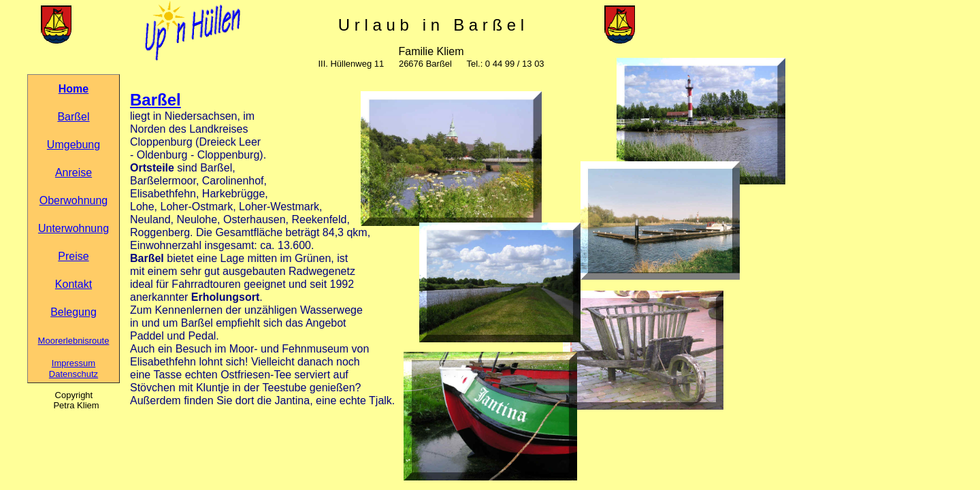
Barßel (73, 117)
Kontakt (73, 284)
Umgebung (73, 145)
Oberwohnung (74, 200)
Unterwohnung (73, 228)
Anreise (73, 173)
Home (73, 89)
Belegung (73, 312)
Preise (73, 256)
